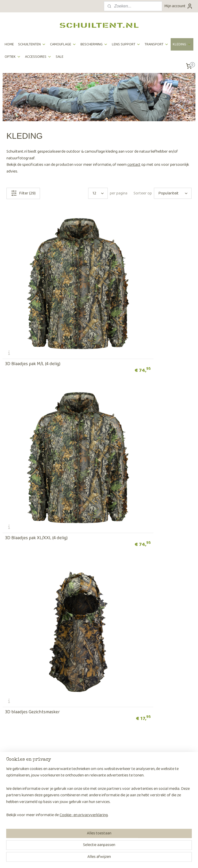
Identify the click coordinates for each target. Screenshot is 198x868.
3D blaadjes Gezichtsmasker (32, 424)
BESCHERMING (94, 44)
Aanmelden (16, 833)
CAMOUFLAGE (63, 44)
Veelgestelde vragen (20, 704)
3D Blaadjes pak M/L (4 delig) (33, 307)
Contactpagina (147, 717)
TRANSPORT (157, 44)
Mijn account (179, 6)
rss (91, 858)
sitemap (83, 858)
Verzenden (12, 690)
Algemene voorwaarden (23, 710)
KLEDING (182, 44)
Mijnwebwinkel (147, 858)
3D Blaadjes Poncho (25, 541)
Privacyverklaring (18, 717)
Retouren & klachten (20, 697)
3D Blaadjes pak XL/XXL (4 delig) (135, 307)
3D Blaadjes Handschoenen (131, 424)
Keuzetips (11, 742)
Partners (76, 697)
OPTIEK (13, 57)
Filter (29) (23, 193)
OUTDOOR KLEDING (148, 642)
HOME (9, 44)
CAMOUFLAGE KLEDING (49, 642)
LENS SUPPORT (126, 44)
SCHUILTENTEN (32, 44)
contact (134, 165)
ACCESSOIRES (38, 57)
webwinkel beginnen (108, 858)
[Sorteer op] (173, 193)
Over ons (76, 684)
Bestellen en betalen (20, 684)
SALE (60, 57)
